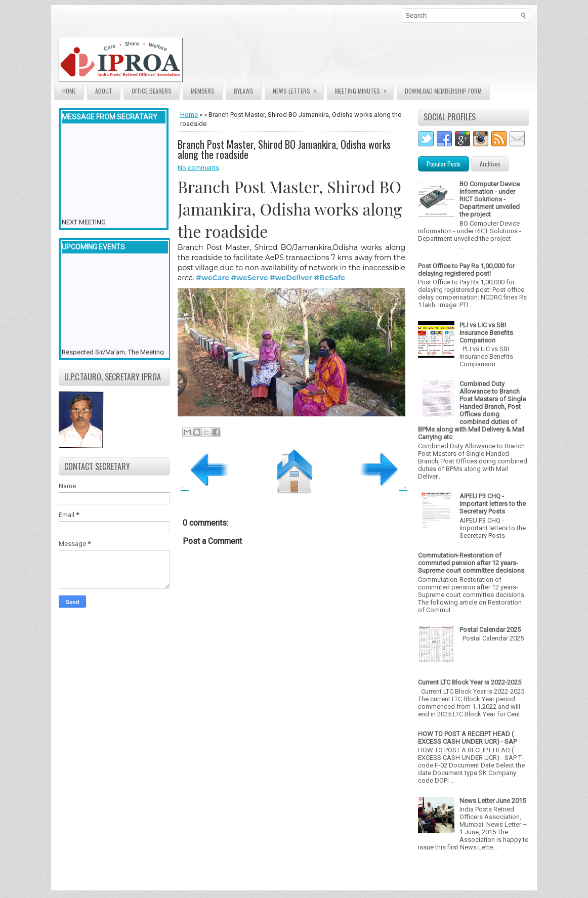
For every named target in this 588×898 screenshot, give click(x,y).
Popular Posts (444, 164)
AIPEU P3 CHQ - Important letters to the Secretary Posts (493, 504)
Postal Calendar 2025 (490, 630)
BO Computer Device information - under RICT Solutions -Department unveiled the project (490, 199)
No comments (198, 168)
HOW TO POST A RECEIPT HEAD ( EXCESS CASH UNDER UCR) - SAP (467, 738)
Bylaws (244, 91)
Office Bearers (152, 91)
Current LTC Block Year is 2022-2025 (470, 682)
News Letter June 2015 (493, 801)
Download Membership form (443, 91)
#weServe (250, 278)
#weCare (213, 278)
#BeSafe (330, 278)
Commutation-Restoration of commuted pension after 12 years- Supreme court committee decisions (471, 563)
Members (203, 91)
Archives (490, 164)
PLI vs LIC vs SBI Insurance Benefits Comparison (486, 333)
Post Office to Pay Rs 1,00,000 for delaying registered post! (466, 270)
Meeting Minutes (364, 89)
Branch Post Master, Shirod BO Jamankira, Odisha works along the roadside (284, 149)
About (104, 91)
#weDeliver (291, 278)
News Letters (298, 89)
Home (69, 91)
